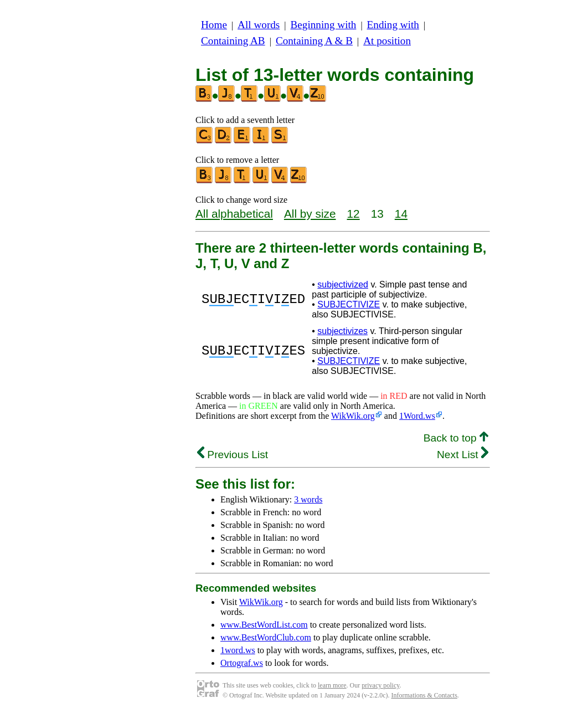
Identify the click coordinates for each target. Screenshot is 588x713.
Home (214, 25)
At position (387, 41)
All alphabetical (234, 214)
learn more (332, 685)
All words (259, 25)
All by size (310, 214)
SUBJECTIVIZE (349, 304)
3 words (308, 499)
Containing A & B (314, 41)
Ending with (393, 25)
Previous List (233, 455)
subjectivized (343, 284)
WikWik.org (353, 416)
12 (354, 214)
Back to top (456, 438)
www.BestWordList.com (264, 625)
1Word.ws (417, 416)
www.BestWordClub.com (266, 637)
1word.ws (238, 650)
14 (401, 214)
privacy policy (380, 685)
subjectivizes (342, 331)
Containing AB (233, 41)
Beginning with (324, 25)
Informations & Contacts (424, 695)
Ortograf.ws (242, 663)
